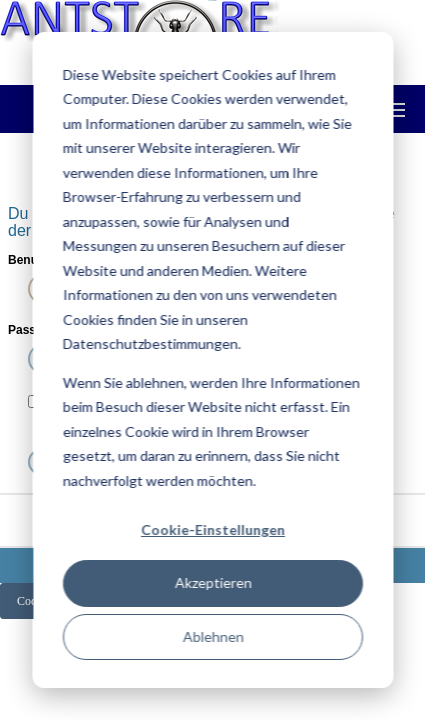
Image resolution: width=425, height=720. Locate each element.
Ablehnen (212, 636)
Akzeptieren (212, 582)
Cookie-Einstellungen (213, 529)
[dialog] (212, 360)
